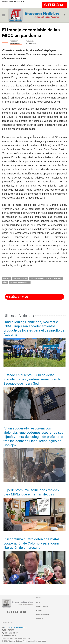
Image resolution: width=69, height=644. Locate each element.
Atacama (7, 278)
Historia (39, 611)
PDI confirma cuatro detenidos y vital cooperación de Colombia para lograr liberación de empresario (31, 543)
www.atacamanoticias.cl (20, 282)
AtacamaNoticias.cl (54, 278)
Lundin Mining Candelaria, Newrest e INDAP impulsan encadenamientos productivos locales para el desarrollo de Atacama (34, 328)
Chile (5, 282)
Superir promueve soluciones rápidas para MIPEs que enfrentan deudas (31, 492)
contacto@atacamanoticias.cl (16, 627)
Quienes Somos (42, 606)
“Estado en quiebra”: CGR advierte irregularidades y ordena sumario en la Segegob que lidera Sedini (32, 379)
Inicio (38, 603)
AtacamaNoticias (37, 278)
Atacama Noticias (20, 278)
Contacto (40, 618)
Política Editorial (42, 614)
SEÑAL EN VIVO (17, 297)
